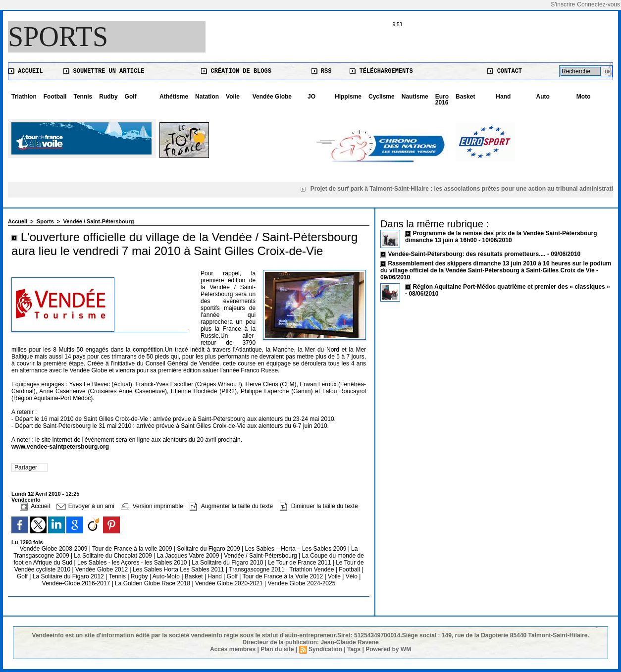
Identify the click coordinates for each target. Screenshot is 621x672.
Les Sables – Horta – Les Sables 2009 (297, 549)
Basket (465, 97)
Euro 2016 (442, 100)
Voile (233, 97)
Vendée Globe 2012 (102, 569)
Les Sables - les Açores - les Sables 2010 (133, 563)
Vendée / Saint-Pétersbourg (98, 221)
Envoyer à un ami (85, 506)
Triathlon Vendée (312, 569)
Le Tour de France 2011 (299, 563)
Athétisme (174, 97)
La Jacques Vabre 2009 (189, 556)
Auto (543, 97)
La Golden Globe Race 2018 (153, 583)
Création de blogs (236, 71)
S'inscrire (563, 4)
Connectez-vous (598, 4)
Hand (503, 97)
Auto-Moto (167, 576)
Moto (584, 97)
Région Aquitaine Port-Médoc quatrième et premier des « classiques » (511, 287)
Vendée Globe (272, 97)
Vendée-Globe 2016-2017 (76, 583)
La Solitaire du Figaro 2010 (228, 563)
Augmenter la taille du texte (231, 506)
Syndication (325, 649)
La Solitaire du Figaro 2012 (69, 576)
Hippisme (348, 97)
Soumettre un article (104, 71)
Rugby (140, 576)
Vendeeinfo (26, 500)
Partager (26, 467)
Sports (58, 37)
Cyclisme (382, 97)
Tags (354, 649)
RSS (322, 71)
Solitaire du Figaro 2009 (209, 549)
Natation (207, 97)
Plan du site (277, 649)
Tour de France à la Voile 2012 (283, 576)
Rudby (108, 97)
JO (311, 97)
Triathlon (24, 97)
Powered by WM (388, 649)
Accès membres (233, 649)
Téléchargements (381, 71)
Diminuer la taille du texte (319, 506)
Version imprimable (152, 506)
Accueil (26, 71)
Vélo (352, 576)
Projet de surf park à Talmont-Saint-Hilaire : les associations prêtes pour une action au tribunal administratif (465, 189)
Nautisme (415, 97)
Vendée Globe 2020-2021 (230, 583)
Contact (505, 71)
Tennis (83, 97)
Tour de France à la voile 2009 (133, 549)
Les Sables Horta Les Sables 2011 (179, 569)
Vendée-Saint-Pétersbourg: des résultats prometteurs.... (466, 254)
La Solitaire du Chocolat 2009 (114, 556)
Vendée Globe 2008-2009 (54, 549)
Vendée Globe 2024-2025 (302, 583)
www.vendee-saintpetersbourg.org (60, 447)
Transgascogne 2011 (258, 569)
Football (55, 97)
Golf (131, 97)
